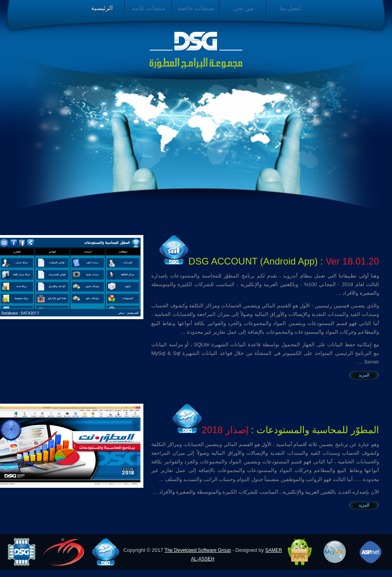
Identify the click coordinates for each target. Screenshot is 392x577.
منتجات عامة (149, 8)
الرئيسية (102, 8)
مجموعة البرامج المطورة (196, 50)
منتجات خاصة (196, 8)
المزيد (364, 375)
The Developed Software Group (198, 550)
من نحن (243, 8)
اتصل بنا (290, 8)
